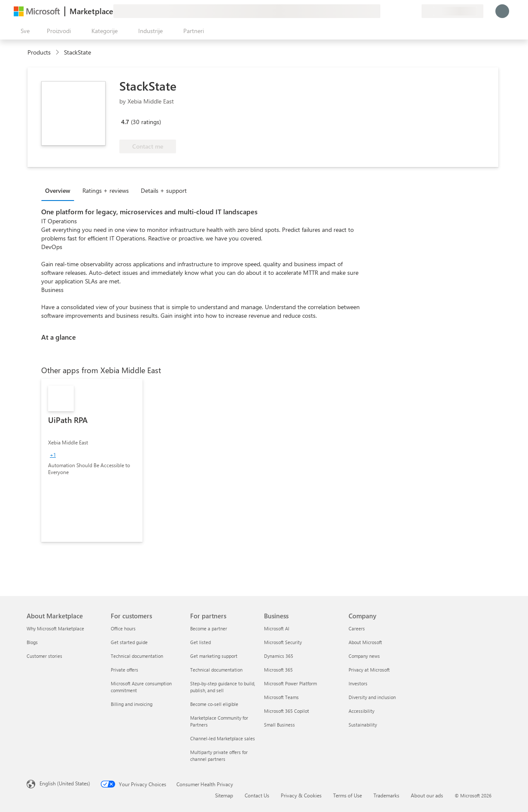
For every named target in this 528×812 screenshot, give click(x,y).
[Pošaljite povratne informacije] (384, 11)
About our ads (427, 795)
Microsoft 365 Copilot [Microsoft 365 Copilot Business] (287, 711)
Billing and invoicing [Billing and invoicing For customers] (132, 704)
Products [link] (39, 52)
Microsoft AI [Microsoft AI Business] (277, 628)
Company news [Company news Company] (364, 656)
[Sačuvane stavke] (404, 11)
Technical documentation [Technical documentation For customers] (137, 656)
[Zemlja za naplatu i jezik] (452, 11)
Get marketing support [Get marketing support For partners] (214, 656)
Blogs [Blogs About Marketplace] (32, 642)
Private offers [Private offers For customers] (124, 670)
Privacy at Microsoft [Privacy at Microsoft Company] (369, 670)
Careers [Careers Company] (357, 628)
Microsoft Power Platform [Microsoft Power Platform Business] (290, 683)
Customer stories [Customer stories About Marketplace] (44, 656)
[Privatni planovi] (415, 11)
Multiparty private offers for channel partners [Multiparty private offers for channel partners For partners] (219, 756)
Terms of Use (347, 795)
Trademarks (386, 795)
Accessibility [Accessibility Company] (361, 711)
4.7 (125, 122)
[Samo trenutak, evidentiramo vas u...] (502, 11)
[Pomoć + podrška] (394, 11)
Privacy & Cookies (301, 795)
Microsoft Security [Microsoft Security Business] (283, 642)
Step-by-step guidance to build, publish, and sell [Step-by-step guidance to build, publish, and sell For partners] (223, 687)
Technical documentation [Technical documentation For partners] (216, 670)
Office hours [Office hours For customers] (123, 628)
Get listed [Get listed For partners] (200, 642)
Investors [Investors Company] (358, 683)
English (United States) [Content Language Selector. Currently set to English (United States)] (65, 783)
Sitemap (224, 795)
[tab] (60, 190)
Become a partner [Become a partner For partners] (209, 628)
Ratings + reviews (106, 190)
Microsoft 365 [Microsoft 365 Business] (278, 670)
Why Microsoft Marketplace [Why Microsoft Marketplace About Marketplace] (55, 628)
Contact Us (257, 795)
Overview (58, 190)
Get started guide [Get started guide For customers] (129, 642)
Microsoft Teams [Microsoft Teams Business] (281, 697)
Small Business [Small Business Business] (279, 725)
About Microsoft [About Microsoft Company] (365, 642)
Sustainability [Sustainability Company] (363, 725)
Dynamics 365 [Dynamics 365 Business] (279, 656)
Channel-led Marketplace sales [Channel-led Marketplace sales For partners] (223, 738)
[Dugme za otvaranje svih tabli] (23, 31)
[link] (92, 460)
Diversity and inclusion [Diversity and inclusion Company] (372, 697)
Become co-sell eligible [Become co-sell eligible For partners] (214, 704)
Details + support (164, 190)
